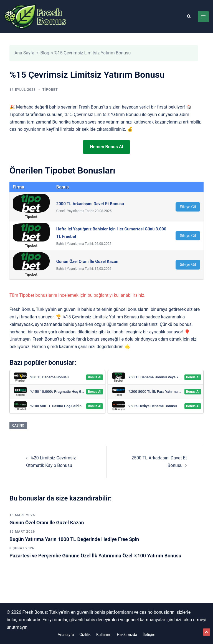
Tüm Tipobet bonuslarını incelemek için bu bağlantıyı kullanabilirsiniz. (77, 295)
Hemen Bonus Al (106, 147)
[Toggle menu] (203, 17)
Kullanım (104, 635)
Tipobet (50, 90)
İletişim (149, 635)
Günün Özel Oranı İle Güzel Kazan (47, 523)
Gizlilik (85, 635)
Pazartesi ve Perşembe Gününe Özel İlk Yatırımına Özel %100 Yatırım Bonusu (95, 556)
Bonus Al (95, 377)
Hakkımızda (127, 635)
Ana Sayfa (24, 53)
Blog (45, 53)
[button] (189, 17)
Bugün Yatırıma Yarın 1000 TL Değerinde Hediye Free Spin (74, 539)
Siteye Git (188, 207)
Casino (18, 426)
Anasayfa (66, 635)
